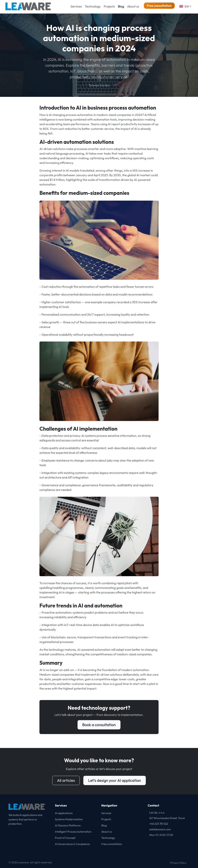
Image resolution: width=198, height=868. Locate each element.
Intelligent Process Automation (73, 832)
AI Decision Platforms (68, 825)
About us (133, 6)
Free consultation (159, 6)
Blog (121, 6)
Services (76, 6)
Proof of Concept (65, 838)
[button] (185, 6)
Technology (93, 6)
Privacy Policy (178, 863)
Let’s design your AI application (115, 780)
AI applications (64, 813)
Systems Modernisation (69, 819)
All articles (66, 780)
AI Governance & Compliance (72, 844)
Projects (109, 6)
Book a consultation (99, 725)
